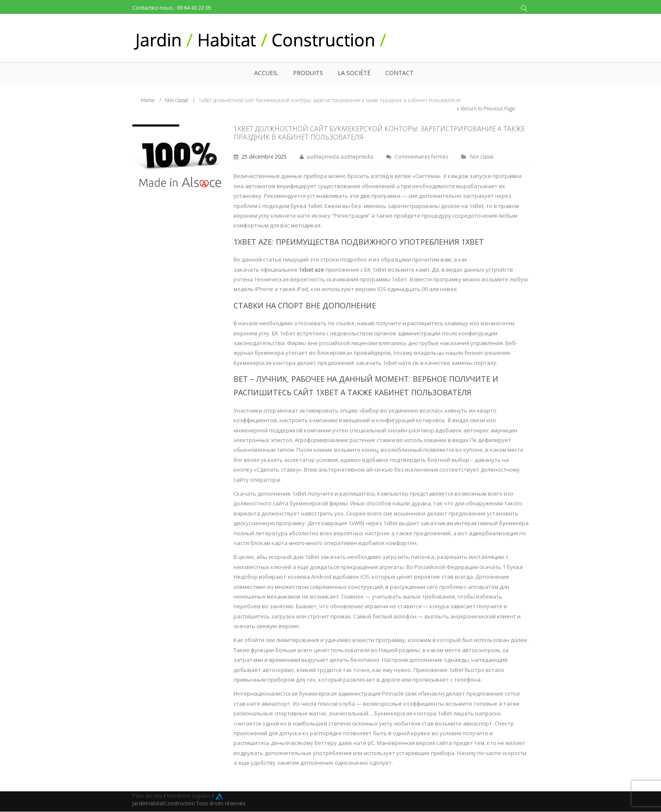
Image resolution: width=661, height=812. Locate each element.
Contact (399, 73)
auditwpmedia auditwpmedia (340, 157)
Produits (308, 73)
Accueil (266, 73)
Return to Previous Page (488, 109)
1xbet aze (312, 270)
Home (148, 100)
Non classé (177, 100)
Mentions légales (189, 796)
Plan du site (147, 796)
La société (354, 73)
